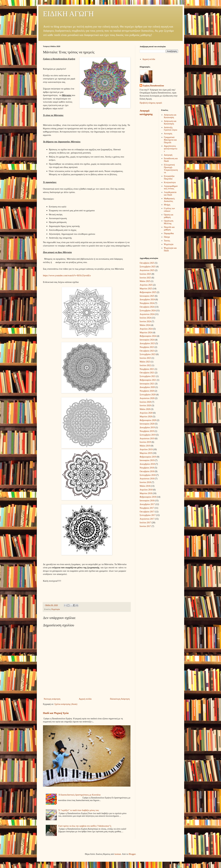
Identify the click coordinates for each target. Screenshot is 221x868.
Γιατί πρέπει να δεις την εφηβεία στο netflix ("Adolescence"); (85, 826)
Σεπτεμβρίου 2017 (148, 515)
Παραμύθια (169, 233)
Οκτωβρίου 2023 (147, 351)
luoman (118, 854)
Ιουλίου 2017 (145, 523)
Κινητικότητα (170, 182)
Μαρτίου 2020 (146, 417)
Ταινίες (167, 241)
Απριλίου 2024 (146, 329)
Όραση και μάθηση (169, 216)
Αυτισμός (168, 134)
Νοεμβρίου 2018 (147, 468)
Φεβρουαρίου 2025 (148, 292)
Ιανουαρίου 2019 (147, 460)
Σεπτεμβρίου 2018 (148, 475)
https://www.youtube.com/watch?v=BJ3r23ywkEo (67, 275)
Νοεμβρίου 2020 (147, 391)
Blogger (132, 854)
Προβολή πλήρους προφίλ (151, 103)
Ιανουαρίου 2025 (147, 296)
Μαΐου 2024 (145, 325)
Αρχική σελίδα (85, 699)
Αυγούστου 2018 (147, 479)
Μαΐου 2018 (145, 486)
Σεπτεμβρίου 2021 (148, 376)
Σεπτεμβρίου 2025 (148, 267)
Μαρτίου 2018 (146, 493)
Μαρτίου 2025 (146, 289)
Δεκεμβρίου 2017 (147, 504)
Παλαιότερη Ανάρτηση (120, 699)
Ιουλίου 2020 (145, 402)
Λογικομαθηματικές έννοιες (171, 187)
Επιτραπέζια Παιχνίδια (169, 177)
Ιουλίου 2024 (145, 318)
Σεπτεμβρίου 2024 (148, 311)
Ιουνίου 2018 (145, 482)
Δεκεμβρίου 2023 (147, 343)
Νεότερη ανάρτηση (52, 699)
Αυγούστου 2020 (147, 398)
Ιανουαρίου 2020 (147, 424)
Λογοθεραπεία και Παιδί (170, 194)
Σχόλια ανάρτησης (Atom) (66, 704)
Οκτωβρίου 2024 (147, 307)
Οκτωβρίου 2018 (147, 471)
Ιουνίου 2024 (145, 321)
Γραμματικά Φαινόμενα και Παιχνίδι (170, 140)
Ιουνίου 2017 (145, 526)
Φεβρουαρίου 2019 (148, 457)
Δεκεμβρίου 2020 (147, 387)
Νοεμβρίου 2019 (147, 431)
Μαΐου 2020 (145, 409)
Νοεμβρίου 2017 (147, 508)
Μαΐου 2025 (145, 281)
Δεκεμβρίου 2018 (147, 464)
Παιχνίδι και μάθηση (169, 228)
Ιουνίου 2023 (145, 358)
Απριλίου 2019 (146, 449)
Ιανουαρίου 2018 (147, 501)
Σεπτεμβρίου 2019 (148, 435)
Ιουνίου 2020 (145, 406)
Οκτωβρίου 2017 (147, 512)
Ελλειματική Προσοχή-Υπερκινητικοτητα (171, 169)
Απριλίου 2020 (146, 413)
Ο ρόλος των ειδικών (169, 210)
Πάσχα (167, 237)
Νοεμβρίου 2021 (147, 369)
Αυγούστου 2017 (147, 519)
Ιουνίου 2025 (145, 278)
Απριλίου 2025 (146, 285)
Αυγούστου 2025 (147, 270)
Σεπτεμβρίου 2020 (148, 395)
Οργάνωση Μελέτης (169, 222)
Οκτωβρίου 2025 (147, 263)
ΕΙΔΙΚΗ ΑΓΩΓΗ (68, 14)
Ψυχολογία (55, 609)
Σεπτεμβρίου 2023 (148, 354)
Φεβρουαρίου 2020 (148, 420)
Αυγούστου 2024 (147, 314)
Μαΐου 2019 (145, 446)
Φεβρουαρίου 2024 (148, 336)
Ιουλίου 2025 (145, 274)
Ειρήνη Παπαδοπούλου (153, 86)
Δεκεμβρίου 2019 (147, 427)
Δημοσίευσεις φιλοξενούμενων (171, 149)
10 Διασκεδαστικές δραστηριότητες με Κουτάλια (79, 795)
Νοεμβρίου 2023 (147, 347)
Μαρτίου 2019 (146, 453)
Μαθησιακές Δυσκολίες (169, 200)
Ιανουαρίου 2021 (147, 384)
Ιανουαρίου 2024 (147, 340)
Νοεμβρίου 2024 (147, 303)
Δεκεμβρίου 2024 (147, 299)
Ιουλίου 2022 (145, 365)
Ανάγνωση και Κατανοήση (170, 116)
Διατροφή (168, 155)
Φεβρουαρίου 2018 (148, 497)
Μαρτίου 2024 (146, 333)
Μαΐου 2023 (145, 362)
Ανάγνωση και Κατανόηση (170, 122)
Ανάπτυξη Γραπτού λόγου (171, 129)
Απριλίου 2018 (146, 490)
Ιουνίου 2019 (145, 442)
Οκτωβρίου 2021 (147, 373)
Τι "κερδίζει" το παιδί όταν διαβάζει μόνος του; (79, 810)
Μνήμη (167, 205)
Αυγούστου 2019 (147, 439)
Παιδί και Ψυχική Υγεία (56, 713)
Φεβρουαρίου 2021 (148, 380)
